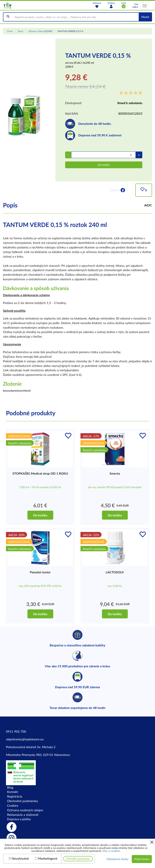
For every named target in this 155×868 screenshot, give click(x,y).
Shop (20, 31)
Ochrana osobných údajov (25, 810)
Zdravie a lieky (36, 31)
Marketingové (48, 858)
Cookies (13, 805)
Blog (10, 787)
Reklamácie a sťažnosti (23, 815)
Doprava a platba (19, 819)
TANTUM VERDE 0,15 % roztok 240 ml (55, 225)
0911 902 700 (16, 731)
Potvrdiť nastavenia (78, 859)
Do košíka (104, 165)
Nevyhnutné (20, 858)
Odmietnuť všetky (117, 859)
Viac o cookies (111, 851)
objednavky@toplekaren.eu (25, 739)
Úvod (10, 31)
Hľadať (145, 17)
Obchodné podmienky (23, 801)
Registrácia (15, 796)
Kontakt (13, 792)
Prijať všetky (142, 859)
